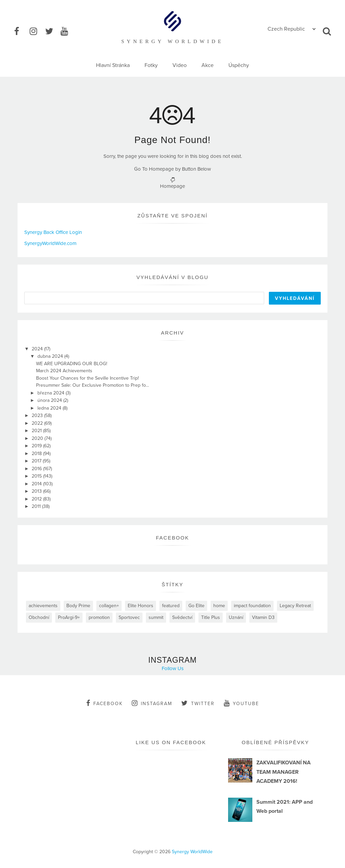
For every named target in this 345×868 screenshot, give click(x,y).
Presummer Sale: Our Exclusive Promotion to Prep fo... (92, 385)
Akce (208, 65)
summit (156, 617)
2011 (37, 506)
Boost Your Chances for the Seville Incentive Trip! (87, 378)
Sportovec (129, 617)
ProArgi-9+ (69, 617)
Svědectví (182, 617)
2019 (37, 446)
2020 (38, 438)
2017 (37, 461)
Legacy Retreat (295, 606)
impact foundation (252, 606)
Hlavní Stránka (113, 65)
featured (171, 606)
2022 (38, 423)
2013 (37, 491)
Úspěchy (239, 65)
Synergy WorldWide (192, 852)
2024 (38, 349)
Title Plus (211, 617)
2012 (37, 499)
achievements (43, 606)
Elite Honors (140, 606)
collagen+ (109, 606)
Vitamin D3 (263, 617)
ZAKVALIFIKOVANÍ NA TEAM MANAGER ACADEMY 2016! (284, 772)
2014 (37, 484)
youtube (241, 703)
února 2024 (50, 400)
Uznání (236, 617)
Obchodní (39, 617)
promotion (99, 617)
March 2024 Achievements (64, 371)
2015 (37, 476)
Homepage (172, 186)
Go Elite (196, 606)
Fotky (151, 65)
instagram (152, 703)
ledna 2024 (50, 408)
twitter (198, 703)
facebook (104, 703)
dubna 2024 (51, 356)
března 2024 (52, 393)
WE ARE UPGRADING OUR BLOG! (72, 364)
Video (180, 65)
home (219, 606)
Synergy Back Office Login (53, 232)
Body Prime (78, 606)
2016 (37, 469)
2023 (38, 415)
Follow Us (173, 668)
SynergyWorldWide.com (50, 243)
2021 (37, 431)
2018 (37, 454)
